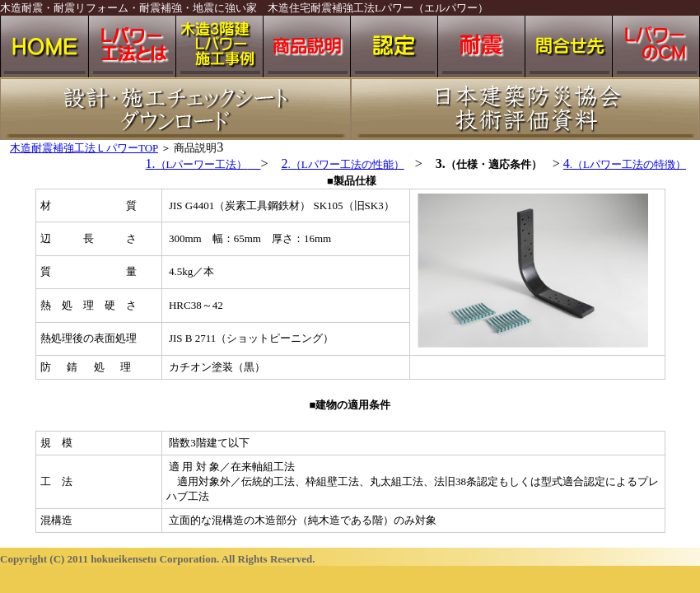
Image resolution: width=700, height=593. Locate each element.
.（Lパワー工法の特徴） (628, 164)
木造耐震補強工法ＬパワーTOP (84, 148)
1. (203, 163)
